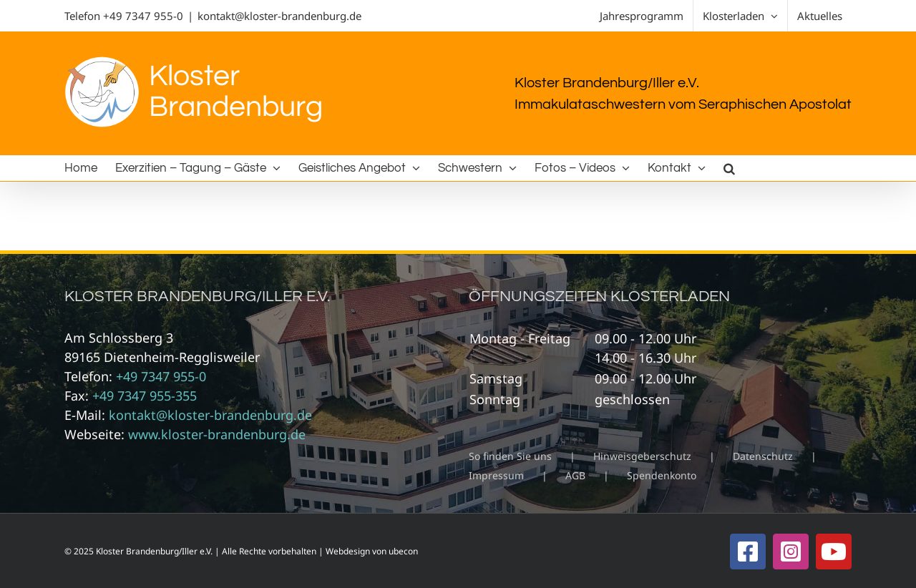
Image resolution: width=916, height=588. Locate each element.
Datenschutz (763, 456)
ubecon (403, 551)
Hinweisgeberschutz (642, 456)
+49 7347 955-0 (143, 16)
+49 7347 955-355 (145, 396)
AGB (575, 475)
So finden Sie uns (510, 456)
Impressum (496, 475)
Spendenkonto (662, 475)
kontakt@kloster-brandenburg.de (279, 16)
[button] (729, 168)
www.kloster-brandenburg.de (217, 434)
